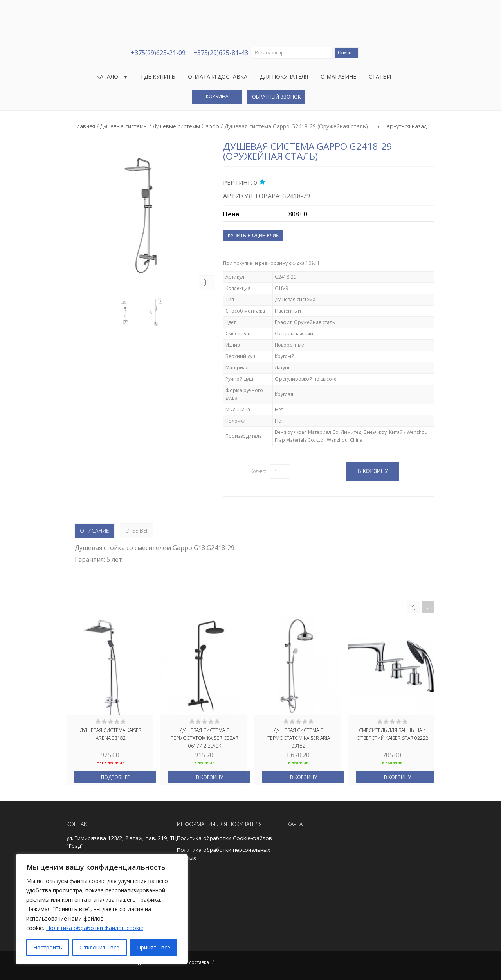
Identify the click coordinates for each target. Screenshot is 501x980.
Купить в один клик (253, 236)
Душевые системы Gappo (186, 126)
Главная (85, 126)
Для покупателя (284, 76)
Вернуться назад (404, 126)
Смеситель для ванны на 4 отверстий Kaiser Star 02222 (392, 734)
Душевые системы (124, 126)
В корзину (209, 777)
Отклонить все (99, 947)
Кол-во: (258, 471)
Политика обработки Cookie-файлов (224, 838)
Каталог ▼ (112, 76)
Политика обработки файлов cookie (95, 928)
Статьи (380, 76)
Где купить (158, 76)
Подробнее (115, 777)
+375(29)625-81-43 (221, 53)
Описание (95, 531)
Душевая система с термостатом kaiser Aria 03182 (299, 737)
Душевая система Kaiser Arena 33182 (111, 734)
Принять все (154, 947)
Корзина (217, 96)
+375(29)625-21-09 (158, 53)
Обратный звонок (276, 97)
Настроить (48, 947)
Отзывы (136, 531)
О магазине (338, 76)
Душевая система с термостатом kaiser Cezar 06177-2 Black (205, 737)
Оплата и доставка (218, 76)
